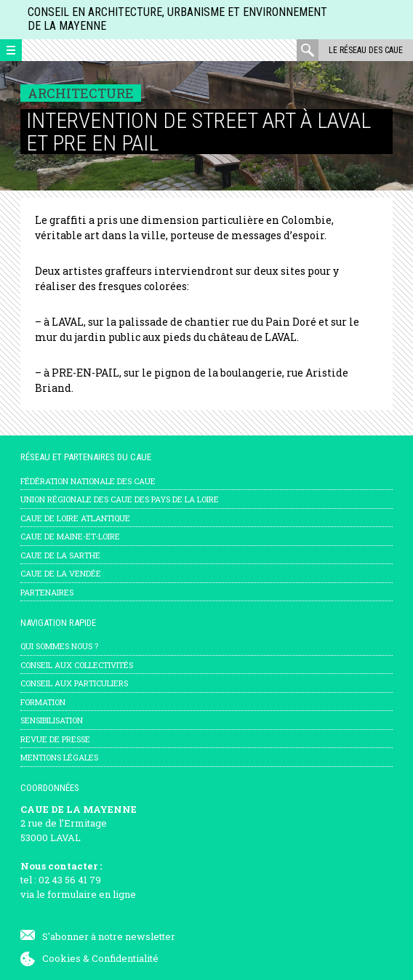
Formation (43, 702)
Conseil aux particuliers (74, 683)
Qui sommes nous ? (59, 646)
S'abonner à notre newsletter (109, 936)
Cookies (61, 958)
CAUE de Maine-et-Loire (70, 536)
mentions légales (59, 757)
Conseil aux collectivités (77, 665)
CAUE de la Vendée (61, 573)
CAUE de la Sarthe (60, 555)
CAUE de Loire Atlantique (75, 518)
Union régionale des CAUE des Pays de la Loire (120, 499)
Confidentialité (125, 958)
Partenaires (47, 592)
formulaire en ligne (92, 894)
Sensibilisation (52, 720)
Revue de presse (55, 739)
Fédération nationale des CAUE (88, 481)
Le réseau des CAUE (366, 50)
